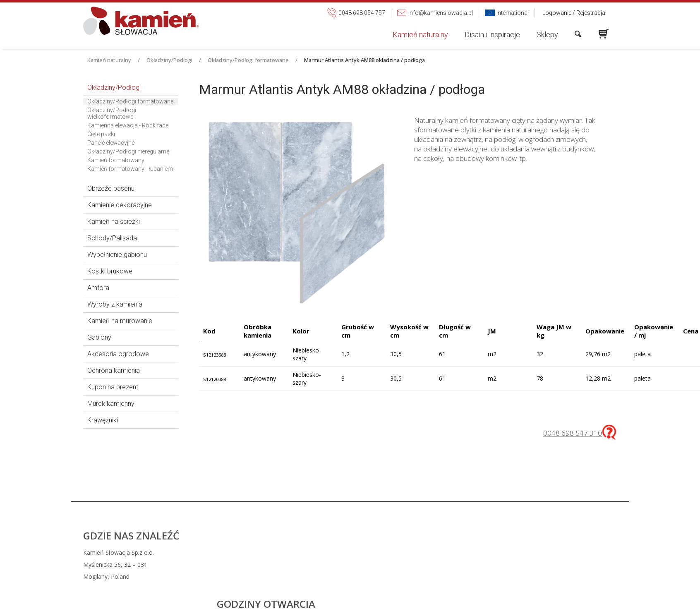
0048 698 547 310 (573, 433)
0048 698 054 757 (404, 552)
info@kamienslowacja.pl (408, 564)
